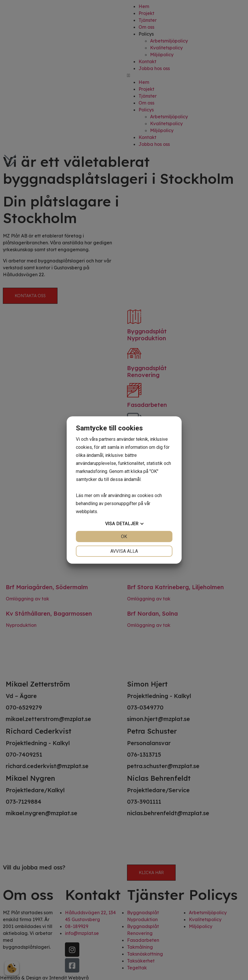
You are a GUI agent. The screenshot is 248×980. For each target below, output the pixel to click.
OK (124, 537)
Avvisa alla (124, 551)
